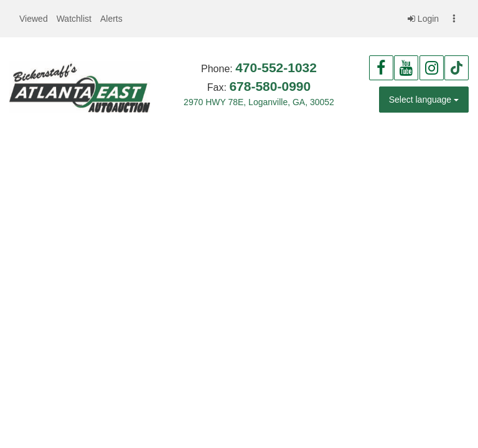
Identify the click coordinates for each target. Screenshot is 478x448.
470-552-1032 (276, 68)
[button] (34, 19)
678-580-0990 (270, 86)
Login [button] (423, 19)
